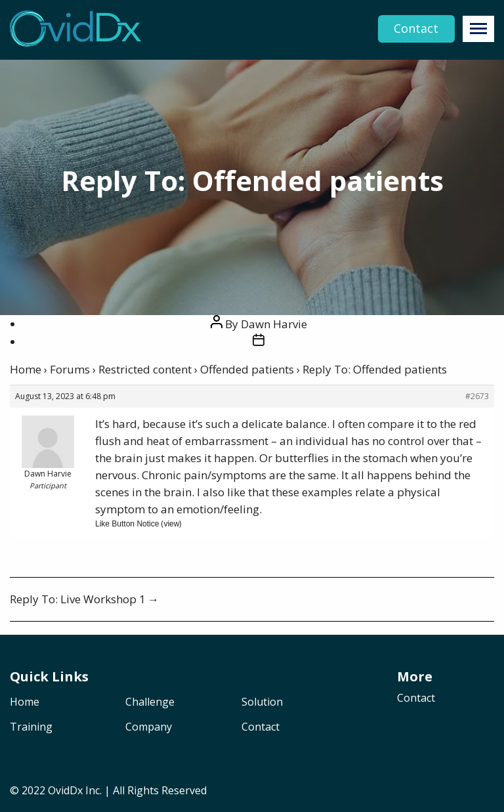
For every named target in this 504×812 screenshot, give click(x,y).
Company (149, 728)
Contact (416, 29)
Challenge (150, 703)
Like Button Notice (127, 524)
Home (26, 369)
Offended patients (247, 369)
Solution (262, 703)
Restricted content (145, 369)
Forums (70, 369)
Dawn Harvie (274, 324)
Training (31, 728)
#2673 (477, 396)
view (171, 524)
